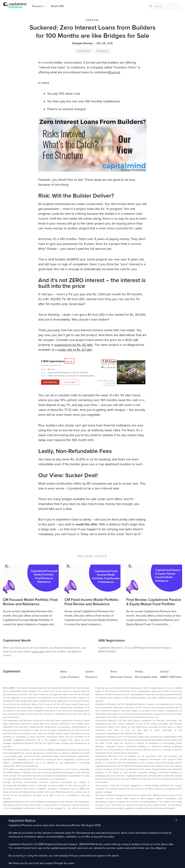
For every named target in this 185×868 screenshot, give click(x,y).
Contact (164, 672)
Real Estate (84, 51)
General (93, 20)
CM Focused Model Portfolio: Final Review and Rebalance (30, 602)
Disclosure (91, 677)
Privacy (139, 672)
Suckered (102, 51)
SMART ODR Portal (171, 677)
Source (114, 72)
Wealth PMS (57, 6)
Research (37, 6)
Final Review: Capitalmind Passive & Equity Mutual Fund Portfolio (154, 602)
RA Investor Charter (121, 677)
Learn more (38, 652)
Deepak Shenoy (82, 43)
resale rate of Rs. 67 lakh (75, 350)
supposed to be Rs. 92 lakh (73, 345)
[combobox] (165, 6)
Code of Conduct (70, 677)
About (64, 672)
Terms (114, 672)
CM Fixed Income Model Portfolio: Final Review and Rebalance (92, 602)
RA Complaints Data (146, 677)
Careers (90, 672)
